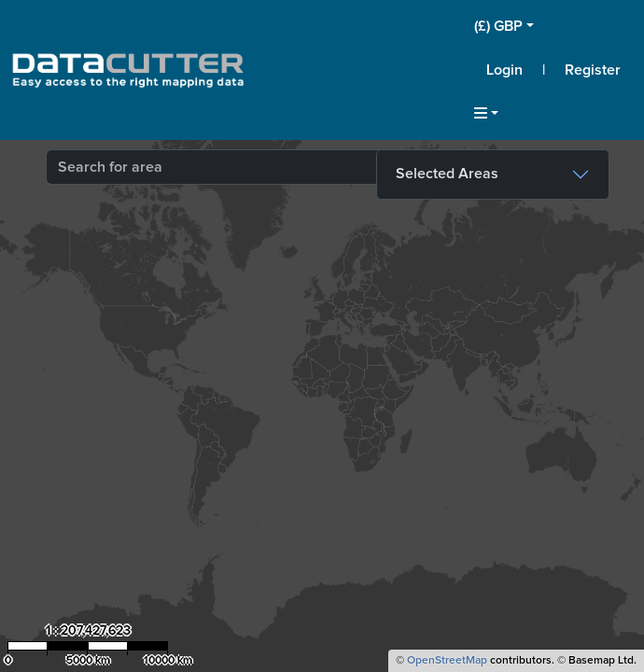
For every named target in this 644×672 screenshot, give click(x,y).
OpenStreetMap (447, 661)
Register (593, 70)
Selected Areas (447, 174)
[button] (553, 26)
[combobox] (279, 167)
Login (504, 70)
